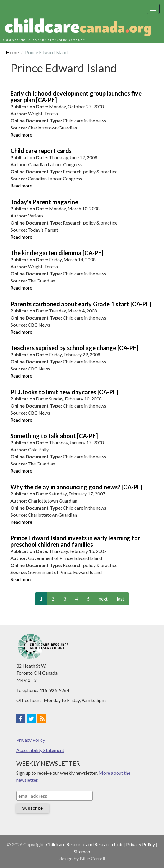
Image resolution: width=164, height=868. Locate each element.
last (120, 599)
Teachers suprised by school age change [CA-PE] (74, 348)
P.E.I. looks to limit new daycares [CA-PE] (64, 392)
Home (12, 52)
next (103, 599)
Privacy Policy (31, 740)
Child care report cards (41, 151)
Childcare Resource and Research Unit (84, 844)
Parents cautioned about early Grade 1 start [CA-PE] (81, 304)
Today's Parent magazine (44, 202)
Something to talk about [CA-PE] (54, 436)
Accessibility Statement (40, 750)
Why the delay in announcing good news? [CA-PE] (76, 487)
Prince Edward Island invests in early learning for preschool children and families (75, 541)
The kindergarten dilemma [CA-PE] (57, 253)
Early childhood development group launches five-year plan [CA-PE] (77, 97)
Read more (21, 135)
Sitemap (82, 851)
